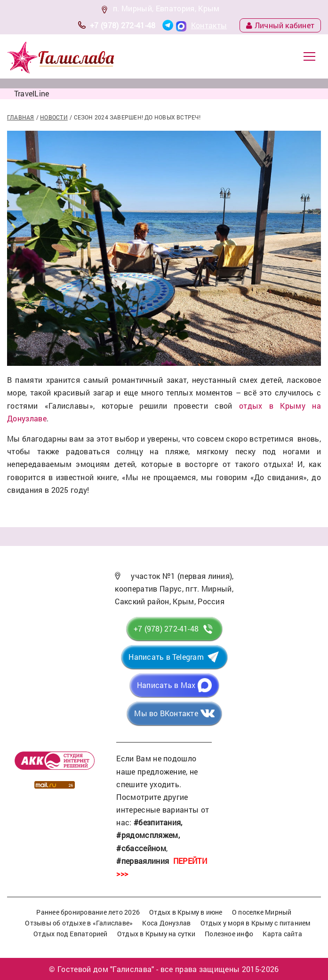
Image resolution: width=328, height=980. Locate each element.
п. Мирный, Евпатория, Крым (166, 8)
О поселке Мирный (262, 912)
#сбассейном (141, 848)
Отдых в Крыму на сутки (156, 934)
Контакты (209, 25)
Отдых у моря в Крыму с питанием (256, 923)
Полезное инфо (229, 934)
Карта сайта (282, 934)
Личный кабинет (280, 25)
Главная (21, 117)
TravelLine (32, 93)
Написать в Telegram (166, 657)
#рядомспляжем (147, 835)
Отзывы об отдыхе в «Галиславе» (79, 923)
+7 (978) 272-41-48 (123, 25)
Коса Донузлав (166, 923)
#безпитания (157, 822)
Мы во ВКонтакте (166, 713)
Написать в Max (166, 685)
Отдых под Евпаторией (70, 934)
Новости (54, 117)
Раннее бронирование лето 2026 (88, 912)
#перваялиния (143, 861)
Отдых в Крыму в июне (186, 912)
